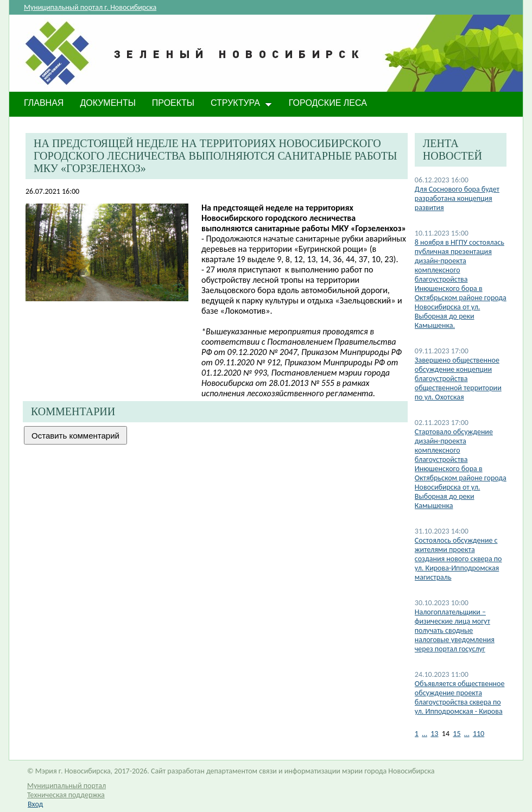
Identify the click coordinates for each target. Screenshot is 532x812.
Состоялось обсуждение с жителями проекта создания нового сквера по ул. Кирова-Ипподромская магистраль (458, 559)
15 (457, 734)
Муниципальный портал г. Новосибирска (90, 7)
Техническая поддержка (66, 795)
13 (434, 734)
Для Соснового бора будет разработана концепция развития (457, 198)
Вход (35, 804)
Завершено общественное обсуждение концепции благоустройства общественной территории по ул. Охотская (458, 379)
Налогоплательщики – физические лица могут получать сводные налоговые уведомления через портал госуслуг (455, 630)
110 (479, 734)
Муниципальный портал (66, 786)
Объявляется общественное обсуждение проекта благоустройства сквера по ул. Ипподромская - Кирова (460, 697)
